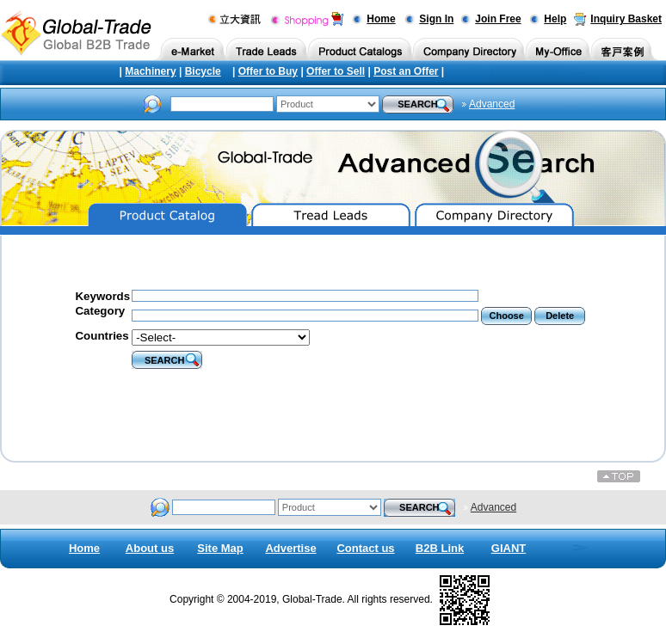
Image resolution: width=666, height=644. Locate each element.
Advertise (290, 548)
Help (555, 19)
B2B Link (440, 548)
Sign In (436, 19)
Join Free (498, 19)
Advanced (492, 104)
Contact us (365, 548)
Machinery (150, 71)
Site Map (220, 548)
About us (150, 548)
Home (381, 19)
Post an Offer (406, 71)
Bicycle (203, 71)
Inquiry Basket (626, 19)
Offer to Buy (268, 71)
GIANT (509, 548)
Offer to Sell (336, 71)
